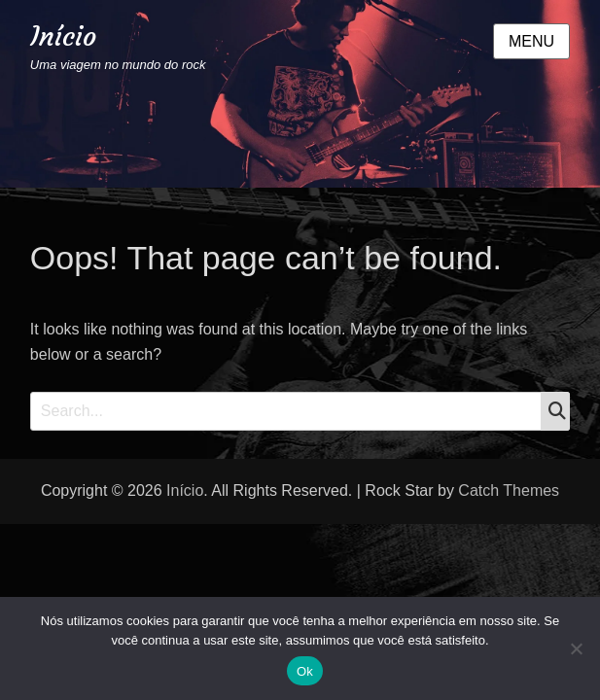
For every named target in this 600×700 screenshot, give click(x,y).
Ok (305, 671)
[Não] (576, 648)
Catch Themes (509, 490)
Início (63, 36)
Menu (531, 41)
